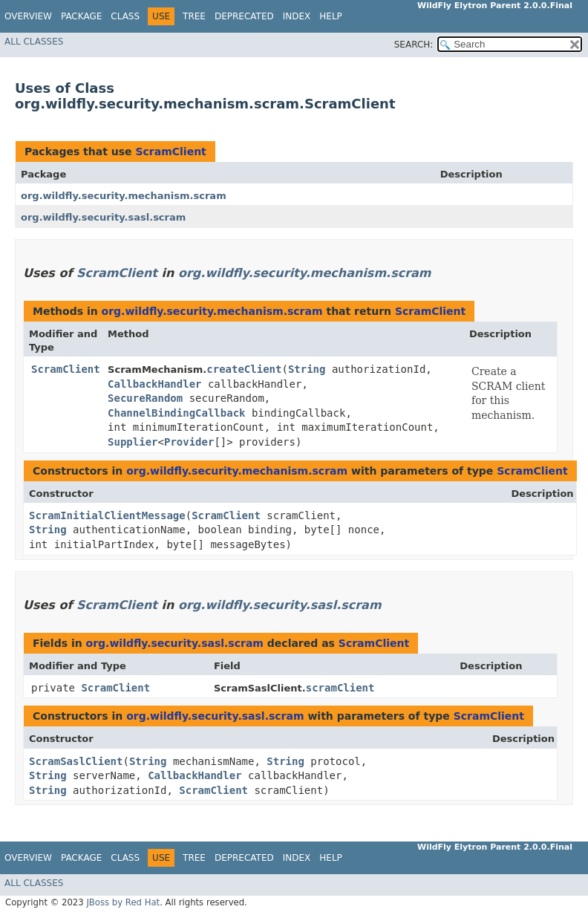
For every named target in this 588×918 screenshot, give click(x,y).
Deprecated (244, 16)
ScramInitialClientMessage (107, 515)
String (307, 369)
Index (297, 16)
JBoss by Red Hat (123, 902)
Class (125, 16)
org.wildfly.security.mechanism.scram (124, 196)
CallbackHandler (154, 384)
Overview (28, 16)
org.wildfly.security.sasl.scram (103, 217)
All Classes (34, 42)
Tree (194, 16)
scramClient (340, 688)
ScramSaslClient (76, 761)
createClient (244, 369)
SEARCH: (414, 45)
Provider (189, 442)
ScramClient (170, 152)
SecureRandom (145, 398)
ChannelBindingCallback (176, 413)
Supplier (133, 442)
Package (81, 16)
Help (331, 16)
